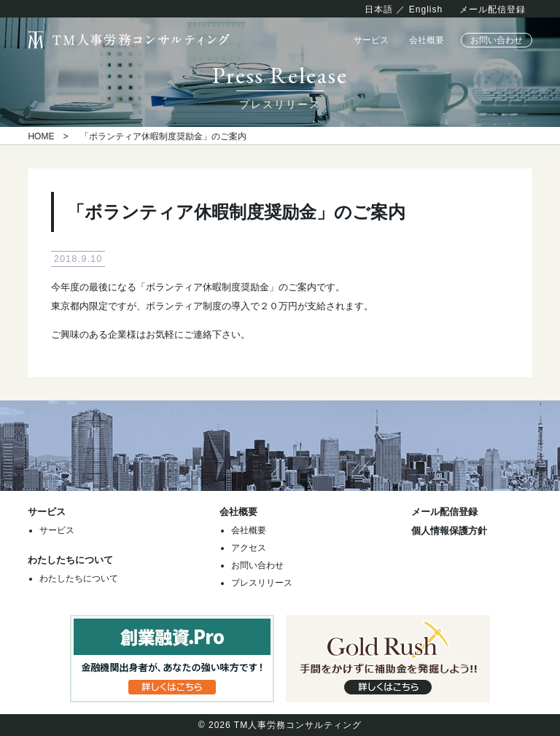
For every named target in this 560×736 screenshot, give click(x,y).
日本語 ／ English (404, 9)
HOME (41, 136)
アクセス (249, 548)
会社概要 (427, 40)
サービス (371, 40)
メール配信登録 (493, 9)
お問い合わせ (497, 40)
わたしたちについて (79, 578)
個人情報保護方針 (449, 531)
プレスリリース (262, 583)
